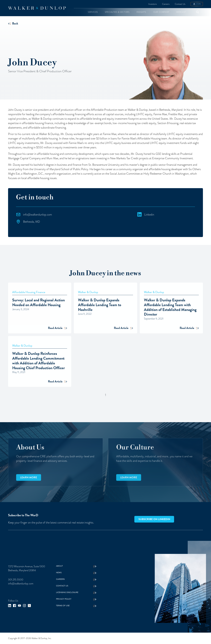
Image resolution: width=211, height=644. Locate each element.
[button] (93, 12)
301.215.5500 (16, 580)
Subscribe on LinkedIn (154, 519)
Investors (153, 4)
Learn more (29, 477)
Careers (166, 4)
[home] (37, 8)
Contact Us (180, 4)
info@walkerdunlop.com (21, 584)
